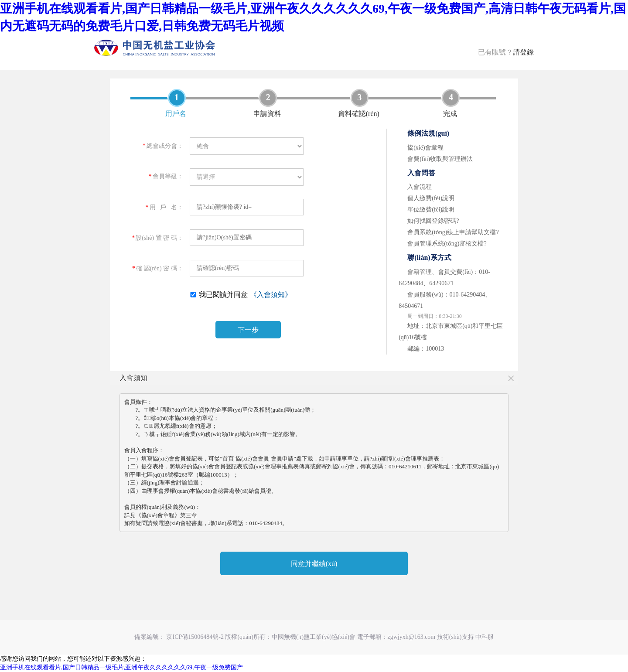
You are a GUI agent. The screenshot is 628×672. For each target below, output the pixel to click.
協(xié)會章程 (425, 148)
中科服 (485, 637)
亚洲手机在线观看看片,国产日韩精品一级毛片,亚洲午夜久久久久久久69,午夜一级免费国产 (121, 667)
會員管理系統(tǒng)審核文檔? (447, 244)
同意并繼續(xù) (314, 564)
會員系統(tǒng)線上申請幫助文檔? (453, 232)
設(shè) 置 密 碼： (157, 238)
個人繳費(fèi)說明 (431, 198)
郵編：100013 (426, 349)
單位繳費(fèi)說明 (431, 210)
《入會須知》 (271, 295)
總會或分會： (163, 146)
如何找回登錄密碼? (433, 221)
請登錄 (523, 52)
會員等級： (166, 176)
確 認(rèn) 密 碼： (158, 268)
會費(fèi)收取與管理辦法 (440, 159)
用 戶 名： (164, 207)
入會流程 (420, 187)
